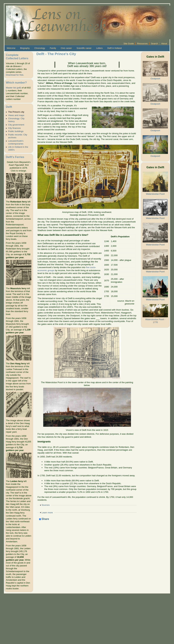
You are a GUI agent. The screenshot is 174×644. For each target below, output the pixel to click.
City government (16, 125)
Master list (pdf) (14, 88)
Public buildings (16, 131)
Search (154, 44)
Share (44, 519)
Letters (99, 48)
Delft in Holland (114, 48)
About (164, 44)
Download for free (15, 75)
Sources (46, 505)
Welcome (11, 48)
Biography (25, 48)
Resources (142, 44)
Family (53, 48)
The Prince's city (16, 112)
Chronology (40, 48)
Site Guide (129, 44)
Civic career (66, 48)
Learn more (47, 513)
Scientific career (84, 48)
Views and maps (16, 115)
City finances (14, 128)
